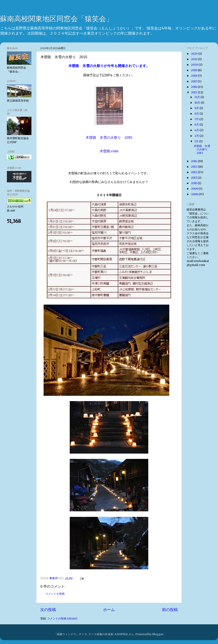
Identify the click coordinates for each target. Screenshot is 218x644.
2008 (195, 194)
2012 (194, 172)
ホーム (109, 610)
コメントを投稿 (55, 594)
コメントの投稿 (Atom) (62, 618)
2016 (194, 87)
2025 (195, 54)
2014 (194, 161)
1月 (197, 141)
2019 (194, 70)
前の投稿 (170, 610)
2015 (194, 92)
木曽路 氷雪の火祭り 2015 (202, 149)
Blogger (158, 634)
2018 (194, 76)
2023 (195, 59)
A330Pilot (121, 634)
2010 (194, 183)
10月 (198, 103)
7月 (197, 119)
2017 (194, 81)
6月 (197, 125)
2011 (194, 178)
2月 (197, 136)
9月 (197, 108)
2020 (195, 65)
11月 (197, 97)
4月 (197, 130)
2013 (194, 167)
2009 (195, 189)
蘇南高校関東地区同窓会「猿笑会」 (57, 19)
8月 (197, 114)
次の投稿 (48, 610)
